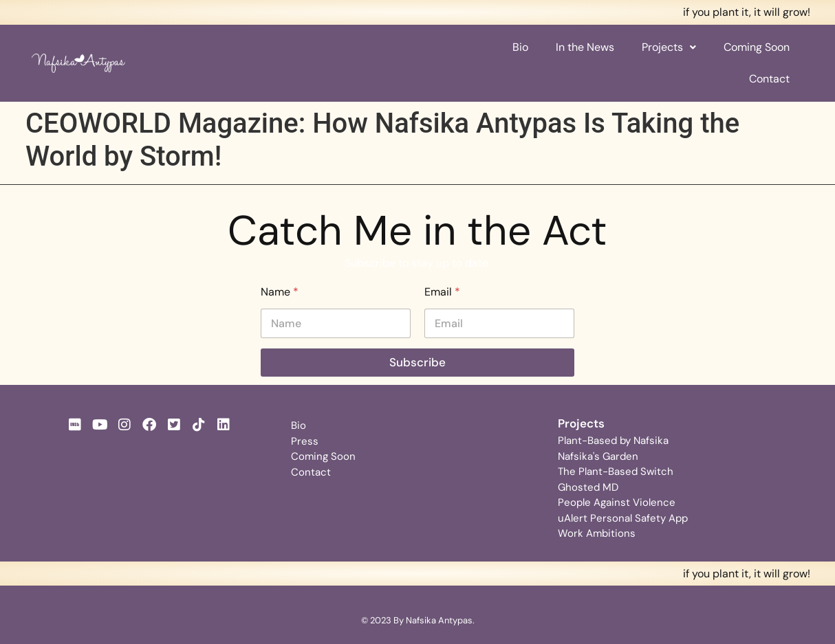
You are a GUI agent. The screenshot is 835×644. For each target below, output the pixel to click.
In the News (585, 47)
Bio (520, 47)
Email (442, 292)
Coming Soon (757, 47)
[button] (669, 47)
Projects (669, 47)
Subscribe (417, 362)
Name (280, 292)
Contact (769, 79)
